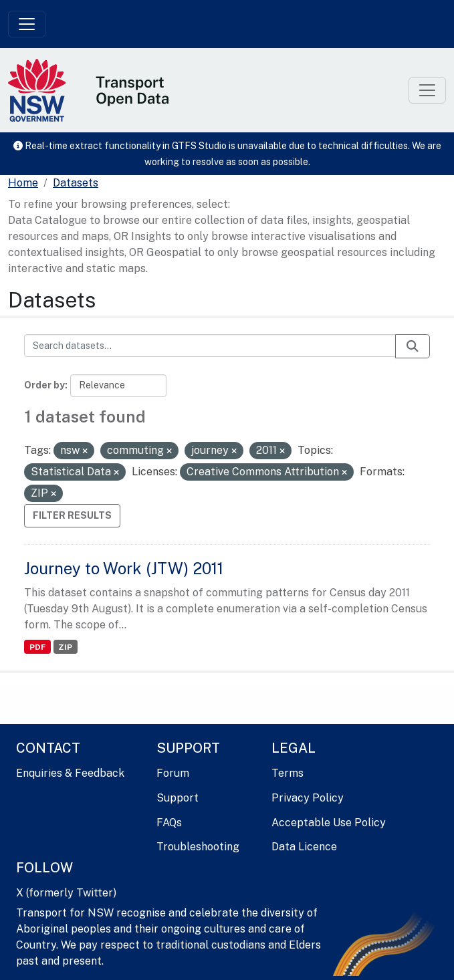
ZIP (65, 647)
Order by (44, 385)
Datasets (76, 183)
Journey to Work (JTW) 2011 (124, 568)
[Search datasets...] (210, 346)
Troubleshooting (198, 847)
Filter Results (72, 515)
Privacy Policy (308, 798)
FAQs (169, 823)
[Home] (23, 183)
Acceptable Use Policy (329, 823)
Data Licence (304, 847)
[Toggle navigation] (27, 24)
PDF (37, 647)
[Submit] (413, 346)
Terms (288, 773)
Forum (173, 773)
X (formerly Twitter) (66, 893)
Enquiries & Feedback (70, 773)
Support (178, 798)
